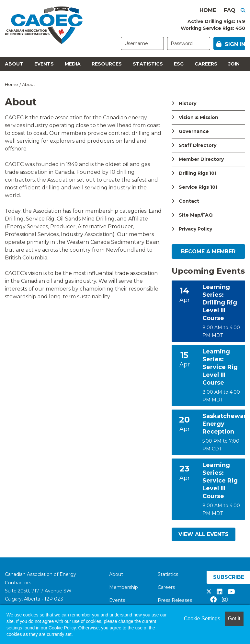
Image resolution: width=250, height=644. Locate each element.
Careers (206, 64)
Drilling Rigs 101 (198, 173)
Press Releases (175, 600)
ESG (179, 64)
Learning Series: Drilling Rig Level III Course (220, 303)
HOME (208, 10)
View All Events (204, 534)
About (14, 64)
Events (44, 64)
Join (234, 64)
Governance (194, 131)
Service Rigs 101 (198, 187)
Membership (124, 587)
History (187, 103)
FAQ (230, 10)
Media (73, 64)
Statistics (148, 64)
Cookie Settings (202, 619)
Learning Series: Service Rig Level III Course (220, 367)
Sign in (235, 44)
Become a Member (208, 251)
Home (11, 84)
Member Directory (201, 159)
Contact (189, 201)
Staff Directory (198, 145)
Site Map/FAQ (196, 215)
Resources (107, 64)
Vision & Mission (199, 117)
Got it (234, 619)
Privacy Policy (195, 229)
